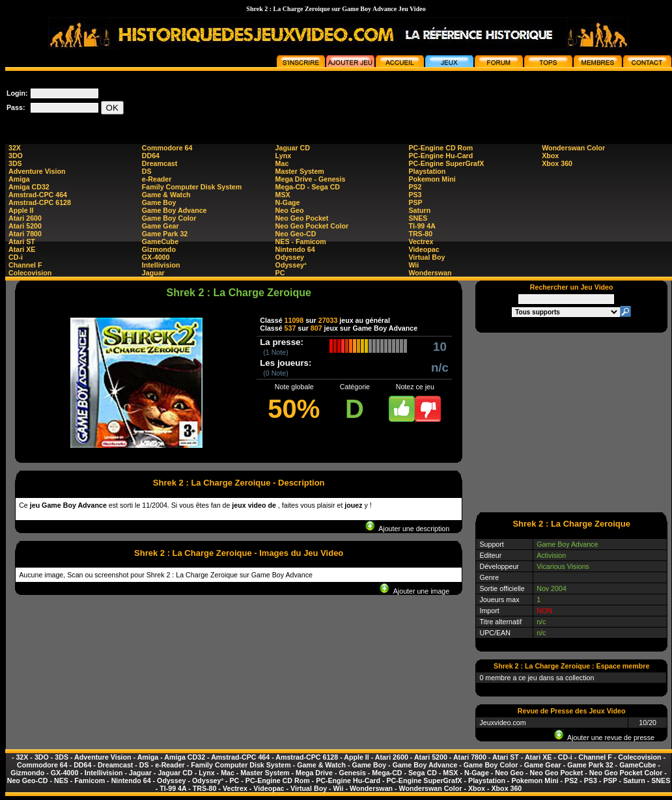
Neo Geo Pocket (302, 218)
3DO (16, 156)
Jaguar (153, 273)
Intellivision (161, 265)
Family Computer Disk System (192, 187)
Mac (282, 163)
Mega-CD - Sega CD (308, 187)
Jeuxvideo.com (502, 723)
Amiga (19, 179)
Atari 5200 (25, 226)
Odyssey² (291, 265)
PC (280, 273)
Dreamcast (160, 163)
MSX (283, 195)
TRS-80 (420, 234)
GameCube (160, 241)
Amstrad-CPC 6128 (40, 202)
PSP (415, 202)
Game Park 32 (165, 234)
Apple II (21, 210)
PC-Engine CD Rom (441, 148)
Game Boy (159, 202)
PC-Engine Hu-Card (441, 156)
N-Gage (288, 202)
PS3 (415, 195)
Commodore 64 (167, 148)
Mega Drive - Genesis (311, 179)
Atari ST (22, 241)
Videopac (424, 249)
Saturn (419, 210)
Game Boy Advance (175, 210)
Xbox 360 (557, 163)
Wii (413, 265)
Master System (300, 171)
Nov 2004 (552, 588)
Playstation (427, 171)
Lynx (283, 156)
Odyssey (290, 257)
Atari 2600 (25, 218)
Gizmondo (159, 249)
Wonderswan (430, 273)
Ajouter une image (414, 591)
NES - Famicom (301, 241)
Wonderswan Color (573, 148)
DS (147, 171)
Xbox (550, 156)
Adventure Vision (37, 171)
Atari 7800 (25, 234)
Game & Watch (166, 195)
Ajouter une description (407, 529)
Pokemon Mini (432, 179)
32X (15, 148)
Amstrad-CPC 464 (38, 195)
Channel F (25, 265)
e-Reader (157, 179)
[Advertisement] (572, 422)
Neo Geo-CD (296, 234)
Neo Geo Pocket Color (312, 226)
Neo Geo (290, 210)
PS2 (415, 187)
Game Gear (161, 226)
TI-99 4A (422, 226)
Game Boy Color (169, 218)
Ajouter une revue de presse (604, 738)
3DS (15, 163)
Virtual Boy (427, 257)
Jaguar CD (293, 148)
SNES (418, 218)
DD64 (151, 156)
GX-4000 (156, 257)
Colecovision (30, 273)
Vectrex (421, 241)
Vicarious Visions (563, 566)
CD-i (16, 257)
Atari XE (22, 249)
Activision (551, 555)
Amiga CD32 (29, 187)
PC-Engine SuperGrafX (446, 163)
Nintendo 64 (295, 249)
